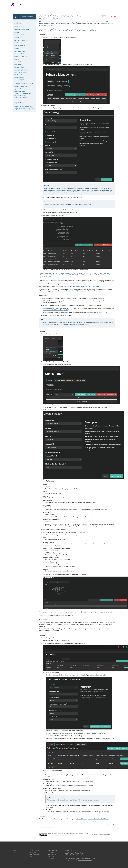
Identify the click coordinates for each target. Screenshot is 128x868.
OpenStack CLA (52, 858)
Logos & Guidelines (52, 853)
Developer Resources (20, 95)
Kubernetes (21, 79)
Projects (15, 853)
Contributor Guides (20, 92)
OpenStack (21, 81)
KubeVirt (17, 59)
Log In (111, 4)
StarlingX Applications (21, 70)
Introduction (18, 27)
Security (17, 38)
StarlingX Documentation (27, 17)
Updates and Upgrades (21, 57)
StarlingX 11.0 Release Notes (23, 93)
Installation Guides (20, 35)
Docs (99, 4)
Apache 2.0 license (90, 858)
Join (105, 4)
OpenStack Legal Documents (70, 835)
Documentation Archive (21, 86)
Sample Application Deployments (24, 84)
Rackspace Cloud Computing (85, 860)
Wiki (31, 856)
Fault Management (20, 51)
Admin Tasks (18, 62)
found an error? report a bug (101, 835)
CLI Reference (18, 75)
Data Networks (19, 43)
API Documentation (35, 855)
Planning (17, 32)
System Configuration (21, 40)
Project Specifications (21, 97)
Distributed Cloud (19, 77)
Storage (17, 48)
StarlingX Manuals (35, 853)
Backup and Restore (20, 54)
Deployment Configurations (22, 29)
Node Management (20, 46)
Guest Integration (19, 67)
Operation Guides (19, 89)
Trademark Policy (52, 855)
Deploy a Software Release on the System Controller (29, 106)
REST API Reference (20, 73)
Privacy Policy (51, 856)
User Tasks (18, 65)
